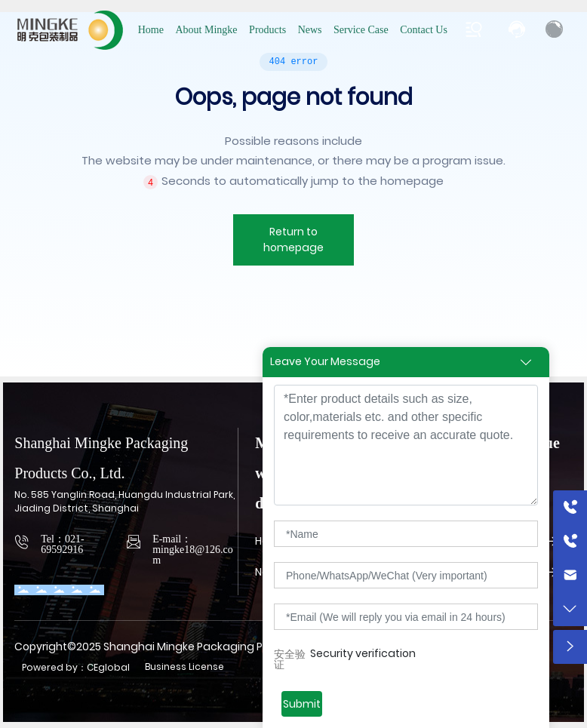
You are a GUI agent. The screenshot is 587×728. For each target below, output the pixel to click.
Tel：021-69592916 (62, 544)
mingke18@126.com (193, 555)
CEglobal (108, 667)
